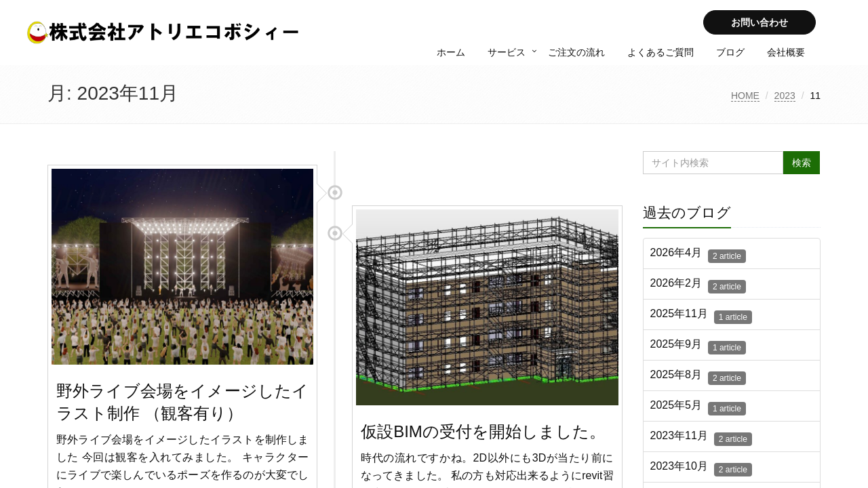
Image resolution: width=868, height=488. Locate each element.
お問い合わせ (759, 22)
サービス (507, 52)
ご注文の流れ (576, 52)
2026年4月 (698, 255)
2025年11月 (701, 316)
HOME (745, 96)
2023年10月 (701, 468)
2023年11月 (701, 438)
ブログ (730, 52)
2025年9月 (698, 346)
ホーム (451, 52)
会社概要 (786, 52)
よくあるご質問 (660, 52)
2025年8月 (698, 377)
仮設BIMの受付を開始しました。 (483, 431)
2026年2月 (698, 285)
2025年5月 (698, 407)
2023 (785, 96)
